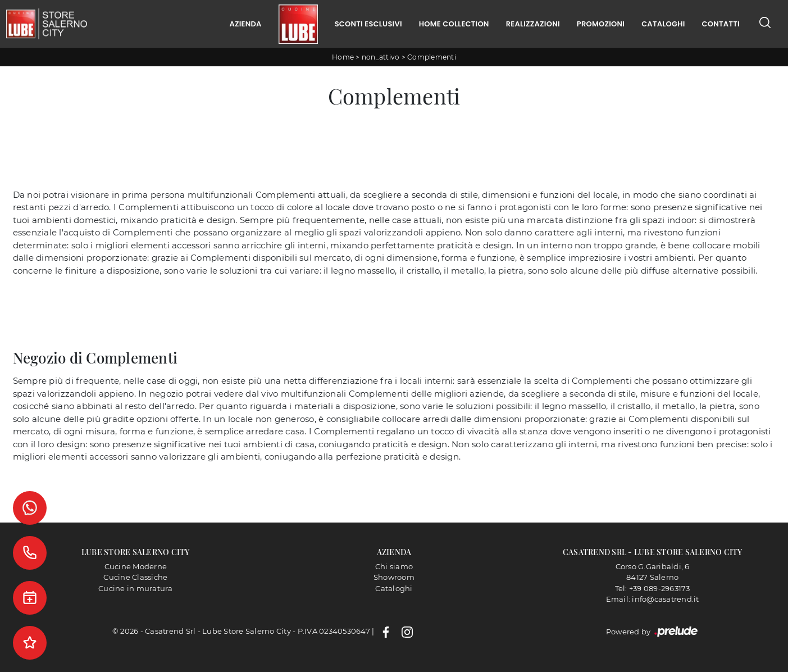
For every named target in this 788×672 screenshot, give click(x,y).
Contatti (721, 24)
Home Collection (454, 24)
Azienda (245, 24)
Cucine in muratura (136, 588)
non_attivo (381, 57)
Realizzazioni (533, 24)
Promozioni (601, 24)
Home (343, 57)
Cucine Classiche (135, 577)
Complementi (432, 57)
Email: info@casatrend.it (653, 599)
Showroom (394, 577)
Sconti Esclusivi (368, 24)
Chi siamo (394, 566)
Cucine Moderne (136, 566)
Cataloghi (663, 24)
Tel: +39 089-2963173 (653, 588)
